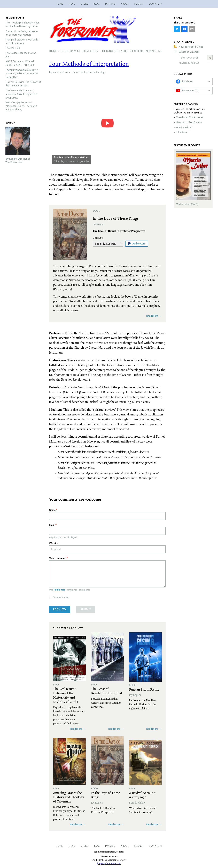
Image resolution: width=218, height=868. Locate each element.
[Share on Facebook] (184, 29)
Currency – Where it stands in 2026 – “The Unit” (20, 63)
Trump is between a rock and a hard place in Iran (22, 41)
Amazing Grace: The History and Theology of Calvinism (69, 797)
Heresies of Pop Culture (189, 122)
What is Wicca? (184, 127)
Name (52, 510)
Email (52, 525)
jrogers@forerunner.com (109, 863)
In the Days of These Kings (116, 218)
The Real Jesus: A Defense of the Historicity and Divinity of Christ (66, 695)
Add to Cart (139, 244)
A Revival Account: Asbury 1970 (142, 795)
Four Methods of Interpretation (89, 64)
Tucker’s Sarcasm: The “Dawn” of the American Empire (23, 84)
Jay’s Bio (110, 4)
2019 (67, 72)
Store (84, 4)
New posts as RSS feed (191, 47)
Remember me (61, 597)
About (125, 4)
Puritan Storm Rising (144, 689)
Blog (97, 4)
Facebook (188, 81)
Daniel (76, 72)
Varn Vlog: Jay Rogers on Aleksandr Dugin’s (21, 106)
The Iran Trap (13, 48)
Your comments (58, 558)
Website (54, 543)
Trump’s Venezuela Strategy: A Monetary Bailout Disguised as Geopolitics (22, 73)
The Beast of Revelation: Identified (107, 691)
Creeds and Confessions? (190, 117)
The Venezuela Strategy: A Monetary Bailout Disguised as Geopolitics (22, 94)
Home (59, 4)
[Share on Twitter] (177, 29)
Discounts (98, 238)
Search (139, 4)
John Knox (182, 132)
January (57, 72)
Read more (152, 316)
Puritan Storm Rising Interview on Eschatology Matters (22, 33)
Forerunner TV (190, 91)
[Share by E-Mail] (192, 29)
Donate (154, 846)
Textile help (59, 590)
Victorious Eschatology (93, 72)
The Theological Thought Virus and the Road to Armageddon (22, 24)
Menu (72, 4)
